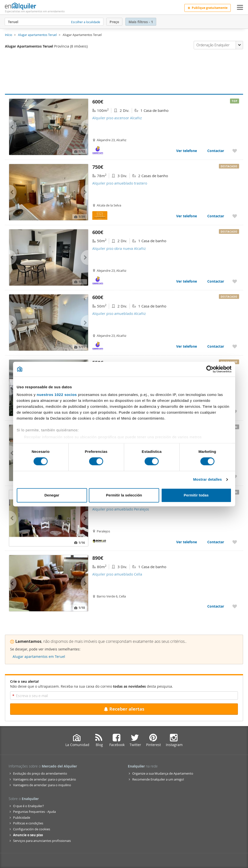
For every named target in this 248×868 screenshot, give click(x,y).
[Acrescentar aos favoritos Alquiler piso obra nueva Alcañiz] (235, 281)
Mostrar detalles (207, 480)
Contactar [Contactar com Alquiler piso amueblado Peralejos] (216, 542)
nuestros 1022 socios (57, 395)
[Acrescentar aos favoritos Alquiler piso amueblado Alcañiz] (235, 346)
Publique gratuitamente (208, 8)
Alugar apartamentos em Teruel (39, 656)
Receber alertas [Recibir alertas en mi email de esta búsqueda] (124, 709)
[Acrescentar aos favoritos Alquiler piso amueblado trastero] (235, 216)
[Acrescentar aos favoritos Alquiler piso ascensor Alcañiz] (235, 151)
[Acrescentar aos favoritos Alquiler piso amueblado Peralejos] (235, 542)
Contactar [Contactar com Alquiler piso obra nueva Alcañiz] (216, 281)
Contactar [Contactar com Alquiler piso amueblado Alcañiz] (216, 346)
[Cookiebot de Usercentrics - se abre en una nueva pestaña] (210, 369)
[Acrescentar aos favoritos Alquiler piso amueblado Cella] (235, 606)
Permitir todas (196, 495)
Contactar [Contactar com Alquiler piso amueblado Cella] (216, 606)
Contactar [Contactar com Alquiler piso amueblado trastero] (216, 216)
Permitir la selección (124, 495)
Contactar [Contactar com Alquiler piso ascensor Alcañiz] (216, 151)
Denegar (52, 495)
